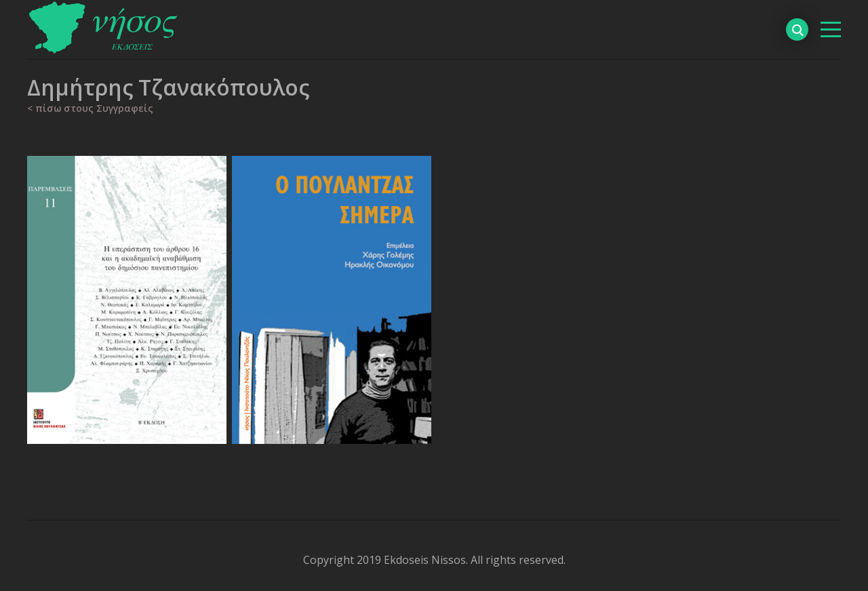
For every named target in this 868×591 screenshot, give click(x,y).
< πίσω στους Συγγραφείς (90, 108)
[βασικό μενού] (831, 29)
